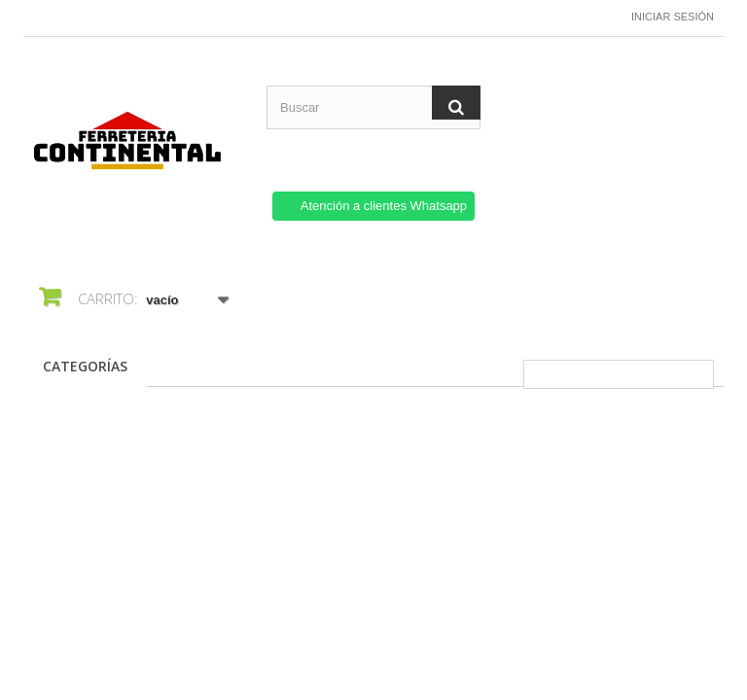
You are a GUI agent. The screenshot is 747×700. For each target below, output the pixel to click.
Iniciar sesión (673, 17)
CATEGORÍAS (85, 366)
